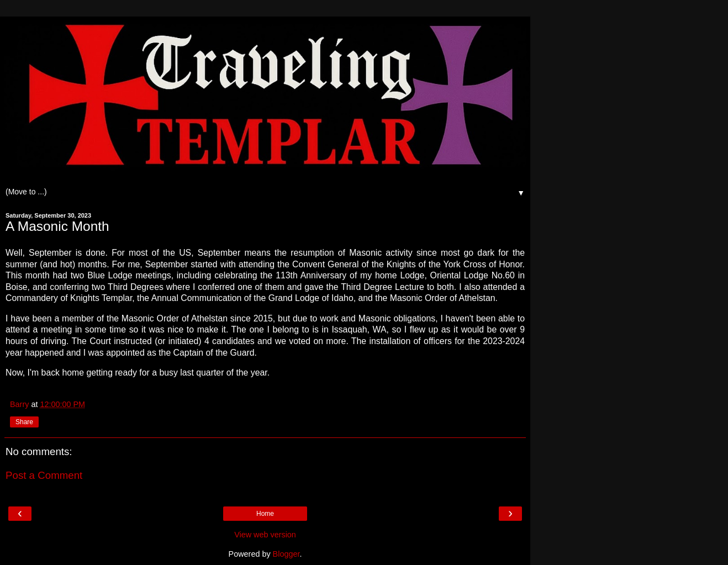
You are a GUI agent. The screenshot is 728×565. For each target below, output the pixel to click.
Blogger (286, 554)
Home (265, 514)
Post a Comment (44, 475)
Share (24, 422)
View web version (265, 535)
